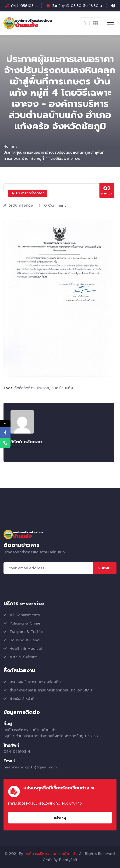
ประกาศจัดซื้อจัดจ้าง (28, 193)
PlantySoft (68, 860)
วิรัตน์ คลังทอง (21, 205)
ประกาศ (43, 388)
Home (9, 146)
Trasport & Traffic (26, 632)
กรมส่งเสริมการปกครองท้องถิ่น (35, 682)
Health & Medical (26, 649)
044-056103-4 (24, 6)
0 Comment (55, 205)
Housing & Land (25, 640)
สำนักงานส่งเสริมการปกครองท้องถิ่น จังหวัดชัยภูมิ (51, 690)
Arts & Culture (23, 657)
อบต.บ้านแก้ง (62, 388)
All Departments (25, 615)
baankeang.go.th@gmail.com (30, 767)
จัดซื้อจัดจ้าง (25, 388)
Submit (105, 568)
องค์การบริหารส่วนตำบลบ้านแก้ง (51, 854)
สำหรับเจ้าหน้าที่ (22, 699)
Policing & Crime (25, 623)
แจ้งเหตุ (60, 818)
